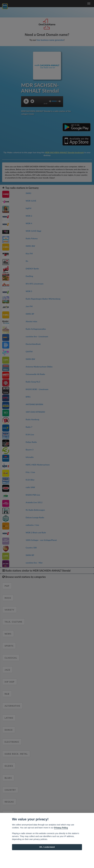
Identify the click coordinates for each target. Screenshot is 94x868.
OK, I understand (47, 847)
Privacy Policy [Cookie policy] (61, 828)
